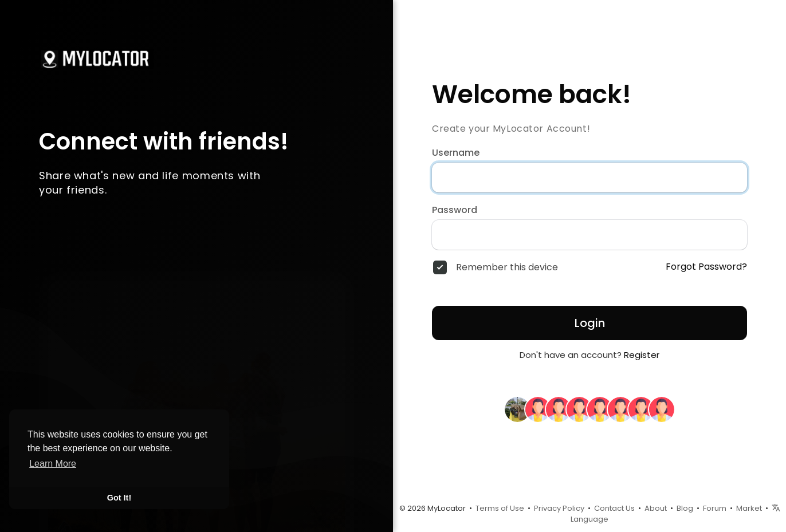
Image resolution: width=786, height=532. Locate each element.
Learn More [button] (53, 464)
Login (590, 323)
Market (749, 508)
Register (642, 355)
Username (456, 153)
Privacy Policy (559, 508)
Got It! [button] (119, 498)
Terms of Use (500, 508)
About (656, 508)
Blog (685, 508)
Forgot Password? (706, 267)
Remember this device (507, 267)
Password (455, 210)
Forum (715, 508)
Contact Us (614, 508)
